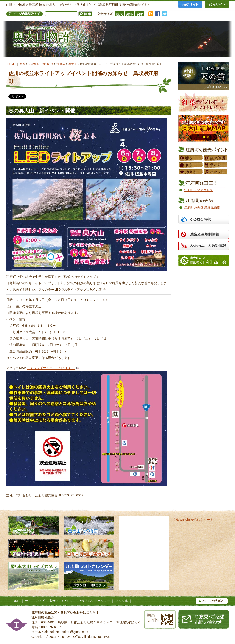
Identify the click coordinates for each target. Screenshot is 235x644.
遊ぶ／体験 (216, 158)
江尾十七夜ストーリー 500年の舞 (34, 548)
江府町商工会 (204, 261)
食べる (216, 165)
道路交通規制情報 (204, 234)
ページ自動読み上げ (26, 14)
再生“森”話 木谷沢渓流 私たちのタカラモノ (34, 526)
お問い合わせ (204, 619)
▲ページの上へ (212, 601)
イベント (216, 172)
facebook (158, 14)
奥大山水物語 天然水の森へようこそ (89, 526)
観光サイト (217, 5)
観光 (23, 64)
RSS (151, 14)
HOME (11, 64)
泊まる (191, 172)
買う (191, 165)
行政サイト (190, 5)
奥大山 (73, 64)
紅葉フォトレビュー (204, 102)
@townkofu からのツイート (193, 520)
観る (191, 158)
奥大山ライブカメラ (34, 576)
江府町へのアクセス (199, 190)
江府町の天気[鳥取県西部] (203, 208)
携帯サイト (160, 619)
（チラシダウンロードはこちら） (51, 368)
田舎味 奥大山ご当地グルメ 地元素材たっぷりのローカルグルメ (89, 548)
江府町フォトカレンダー (89, 576)
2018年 (61, 64)
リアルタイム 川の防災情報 (204, 246)
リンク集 (122, 601)
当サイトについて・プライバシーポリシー (80, 601)
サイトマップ (35, 601)
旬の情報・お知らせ (41, 64)
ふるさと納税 (204, 220)
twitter (165, 14)
